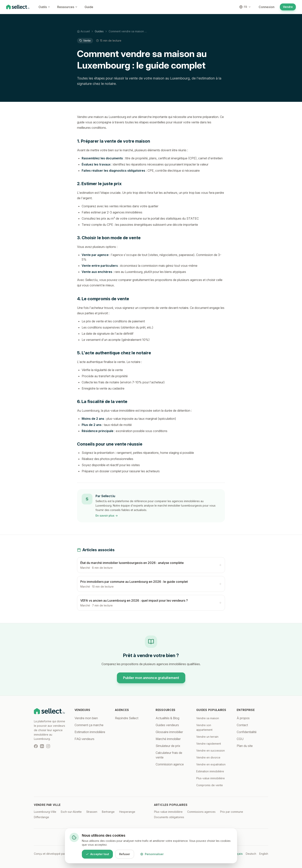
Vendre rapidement (209, 744)
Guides (99, 31)
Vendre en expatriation (211, 764)
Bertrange (108, 812)
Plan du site (245, 746)
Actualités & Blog (167, 718)
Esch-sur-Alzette (71, 812)
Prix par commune (232, 812)
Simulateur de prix (168, 746)
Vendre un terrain (207, 737)
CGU (240, 739)
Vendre (288, 7)
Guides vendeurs (167, 725)
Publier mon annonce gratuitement (151, 678)
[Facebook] (36, 746)
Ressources (67, 7)
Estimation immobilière (90, 732)
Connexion (267, 7)
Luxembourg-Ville (45, 812)
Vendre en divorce (208, 757)
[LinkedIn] (42, 746)
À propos (243, 718)
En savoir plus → (107, 516)
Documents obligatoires (169, 817)
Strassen (92, 812)
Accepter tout (97, 854)
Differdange (42, 817)
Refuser (125, 854)
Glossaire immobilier (169, 732)
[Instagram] (48, 746)
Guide (89, 7)
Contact (242, 725)
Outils (44, 7)
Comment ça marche (89, 725)
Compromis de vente (210, 785)
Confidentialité (247, 732)
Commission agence (170, 764)
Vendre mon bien (86, 718)
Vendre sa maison (208, 718)
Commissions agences (201, 812)
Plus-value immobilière (211, 778)
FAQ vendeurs (84, 739)
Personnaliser (152, 854)
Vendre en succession (211, 751)
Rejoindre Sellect (127, 718)
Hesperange (127, 812)
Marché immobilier (168, 739)
